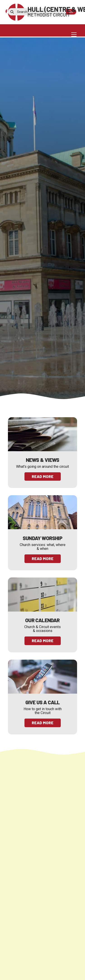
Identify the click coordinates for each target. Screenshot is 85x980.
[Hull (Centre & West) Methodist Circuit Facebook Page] (6, 11)
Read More (43, 476)
